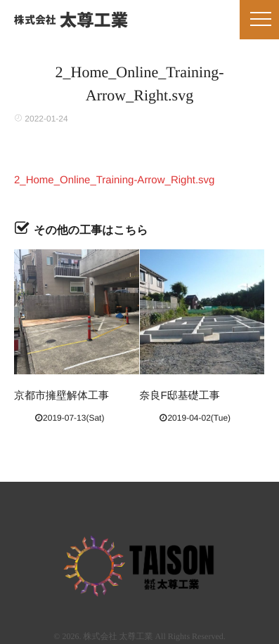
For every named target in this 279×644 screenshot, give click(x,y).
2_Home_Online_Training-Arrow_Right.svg (114, 180)
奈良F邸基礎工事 (180, 396)
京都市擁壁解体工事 (61, 396)
